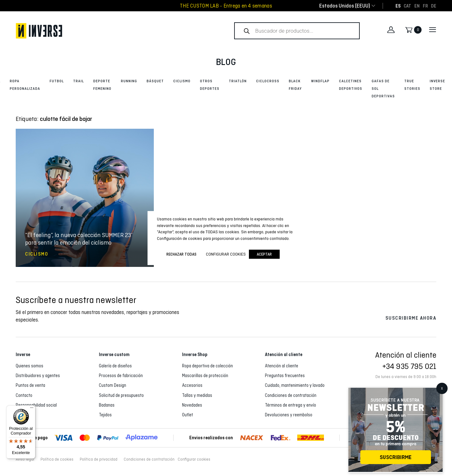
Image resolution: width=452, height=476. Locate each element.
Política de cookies (57, 459)
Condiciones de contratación (291, 395)
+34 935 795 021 (409, 366)
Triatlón (238, 81)
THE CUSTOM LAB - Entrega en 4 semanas (226, 6)
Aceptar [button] (264, 254)
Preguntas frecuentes (285, 376)
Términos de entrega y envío (291, 405)
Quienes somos (30, 366)
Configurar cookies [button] (194, 459)
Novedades (192, 405)
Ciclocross (268, 81)
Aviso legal (25, 459)
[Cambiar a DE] (434, 6)
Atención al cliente (282, 366)
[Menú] (32, 409)
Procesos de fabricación (121, 376)
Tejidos (105, 415)
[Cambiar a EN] (417, 6)
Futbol (57, 81)
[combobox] (345, 6)
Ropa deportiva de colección (207, 366)
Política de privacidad (99, 459)
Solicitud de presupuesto (121, 395)
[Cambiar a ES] (398, 6)
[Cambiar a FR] (425, 6)
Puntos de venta (30, 385)
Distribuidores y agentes (38, 376)
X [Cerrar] (442, 388)
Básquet (155, 81)
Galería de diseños (115, 366)
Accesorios (192, 385)
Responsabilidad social (36, 405)
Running (129, 81)
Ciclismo (182, 81)
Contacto (24, 395)
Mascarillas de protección (205, 376)
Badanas (107, 405)
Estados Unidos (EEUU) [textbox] (345, 6)
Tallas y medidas (197, 395)
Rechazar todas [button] (181, 254)
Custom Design (113, 385)
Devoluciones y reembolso (289, 415)
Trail (78, 81)
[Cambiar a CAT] (407, 6)
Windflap (320, 81)
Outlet (188, 415)
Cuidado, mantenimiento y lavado (295, 385)
